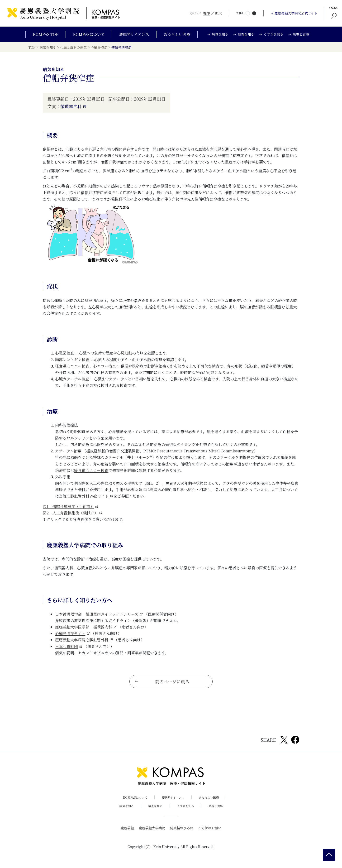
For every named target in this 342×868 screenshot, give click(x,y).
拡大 (218, 13)
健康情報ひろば (182, 828)
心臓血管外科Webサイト (88, 496)
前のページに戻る (162, 682)
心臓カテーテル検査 (72, 379)
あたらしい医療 (177, 34)
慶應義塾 (127, 828)
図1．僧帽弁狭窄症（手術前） (68, 506)
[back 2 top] (329, 855)
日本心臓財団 (66, 646)
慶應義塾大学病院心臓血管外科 (82, 640)
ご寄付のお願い (210, 828)
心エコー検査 (104, 366)
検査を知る (155, 806)
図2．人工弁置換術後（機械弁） (70, 513)
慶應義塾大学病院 (152, 828)
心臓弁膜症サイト (70, 633)
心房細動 (124, 353)
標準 (207, 13)
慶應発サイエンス (134, 34)
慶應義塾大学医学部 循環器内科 (84, 627)
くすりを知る (185, 806)
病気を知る (127, 806)
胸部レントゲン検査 (72, 360)
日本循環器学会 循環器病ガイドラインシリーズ (97, 614)
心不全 (275, 171)
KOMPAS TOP (46, 34)
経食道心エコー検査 (72, 366)
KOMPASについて (89, 34)
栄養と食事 (216, 806)
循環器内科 (71, 106)
